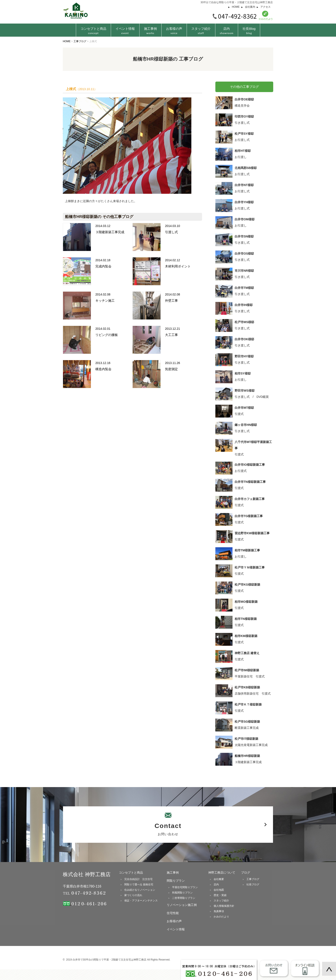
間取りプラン (176, 881)
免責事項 (219, 911)
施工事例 (150, 31)
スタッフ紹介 (201, 31)
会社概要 (219, 879)
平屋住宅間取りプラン (185, 887)
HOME (236, 7)
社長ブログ (253, 885)
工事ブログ (253, 879)
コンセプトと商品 (131, 873)
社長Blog (249, 31)
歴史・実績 (220, 895)
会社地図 (219, 890)
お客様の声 (174, 31)
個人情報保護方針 (224, 906)
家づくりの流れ (133, 895)
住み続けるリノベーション (140, 890)
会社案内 (250, 7)
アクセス (265, 7)
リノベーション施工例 (182, 905)
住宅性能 (173, 913)
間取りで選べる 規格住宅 (139, 885)
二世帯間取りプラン (184, 898)
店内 (227, 31)
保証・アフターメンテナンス (141, 901)
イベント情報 (125, 31)
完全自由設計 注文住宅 (138, 879)
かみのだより (221, 917)
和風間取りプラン (182, 893)
